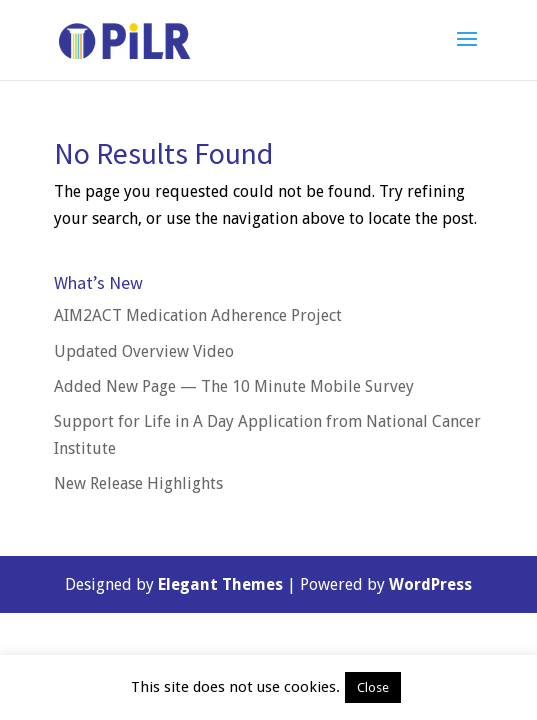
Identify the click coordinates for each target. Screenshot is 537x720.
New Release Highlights (138, 483)
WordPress (430, 584)
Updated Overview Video (144, 351)
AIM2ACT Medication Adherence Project (198, 315)
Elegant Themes (220, 584)
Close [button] (373, 687)
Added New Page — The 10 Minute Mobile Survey (234, 386)
